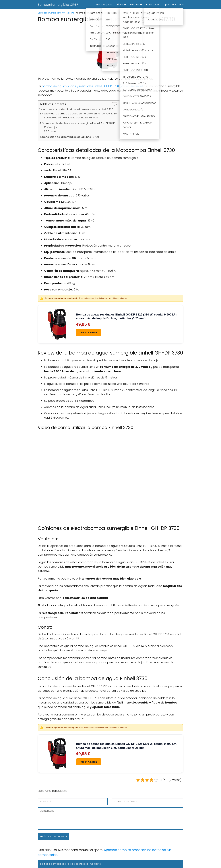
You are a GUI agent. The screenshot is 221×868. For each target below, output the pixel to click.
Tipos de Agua (172, 5)
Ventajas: (52, 127)
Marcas (135, 5)
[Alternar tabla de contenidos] (113, 105)
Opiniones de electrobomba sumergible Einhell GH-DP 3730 (79, 123)
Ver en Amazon (89, 332)
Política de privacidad (52, 864)
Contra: (52, 131)
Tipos (120, 5)
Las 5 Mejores (104, 5)
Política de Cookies (77, 864)
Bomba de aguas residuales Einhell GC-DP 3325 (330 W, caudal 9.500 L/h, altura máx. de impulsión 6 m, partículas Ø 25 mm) (127, 316)
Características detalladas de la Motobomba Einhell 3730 (77, 109)
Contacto (96, 864)
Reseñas (151, 5)
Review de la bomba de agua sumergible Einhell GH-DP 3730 (79, 114)
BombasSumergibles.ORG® (58, 5)
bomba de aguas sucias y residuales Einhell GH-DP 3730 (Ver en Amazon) (92, 86)
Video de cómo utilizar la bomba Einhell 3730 (73, 118)
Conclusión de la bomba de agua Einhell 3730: (71, 137)
